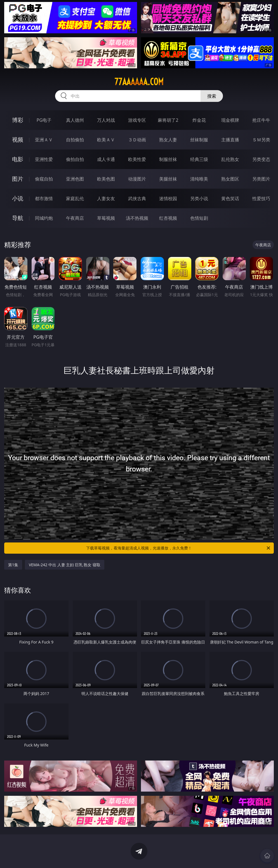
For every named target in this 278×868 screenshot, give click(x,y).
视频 (18, 140)
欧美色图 (106, 179)
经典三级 (199, 159)
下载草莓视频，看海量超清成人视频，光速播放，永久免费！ (179, 548)
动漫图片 (137, 179)
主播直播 (230, 140)
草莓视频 (106, 218)
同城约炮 (44, 218)
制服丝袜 (168, 159)
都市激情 (44, 198)
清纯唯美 (199, 179)
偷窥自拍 (44, 179)
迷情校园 (168, 198)
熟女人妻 (168, 140)
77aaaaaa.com (139, 82)
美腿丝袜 (168, 179)
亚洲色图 (75, 179)
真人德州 (75, 120)
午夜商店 (75, 218)
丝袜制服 (199, 140)
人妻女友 (106, 198)
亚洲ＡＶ (44, 140)
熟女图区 (230, 179)
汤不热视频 (137, 218)
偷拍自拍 (75, 159)
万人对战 (106, 120)
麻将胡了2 (168, 120)
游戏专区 (137, 120)
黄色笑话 (230, 198)
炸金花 (199, 120)
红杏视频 (168, 218)
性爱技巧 (261, 198)
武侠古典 (137, 198)
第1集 (13, 565)
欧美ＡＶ (106, 140)
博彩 (18, 120)
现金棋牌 (230, 120)
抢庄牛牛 (261, 120)
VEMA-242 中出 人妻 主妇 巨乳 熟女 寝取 (65, 565)
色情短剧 (199, 218)
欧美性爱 (137, 159)
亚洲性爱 (44, 159)
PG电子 (44, 120)
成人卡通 (106, 159)
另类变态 (261, 159)
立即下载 (178, 856)
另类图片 (261, 179)
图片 (18, 179)
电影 (18, 159)
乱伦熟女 (230, 159)
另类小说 (199, 198)
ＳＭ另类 (261, 140)
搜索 (212, 96)
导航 (18, 218)
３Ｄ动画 (137, 140)
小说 (18, 198)
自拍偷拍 (75, 140)
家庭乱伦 (75, 198)
